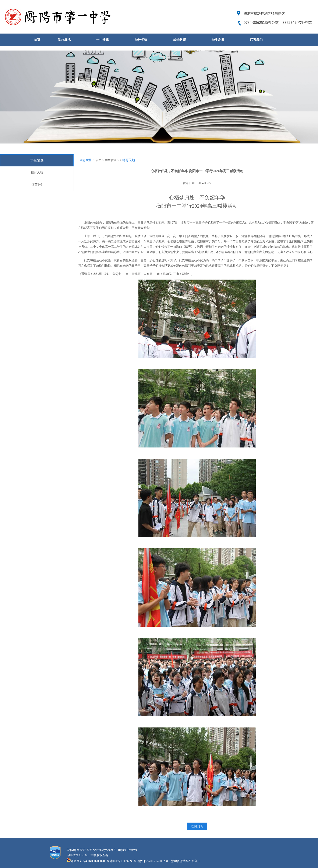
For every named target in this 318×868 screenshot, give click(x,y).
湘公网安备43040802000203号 (90, 861)
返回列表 (197, 826)
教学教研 (180, 40)
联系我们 (256, 40)
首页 (37, 40)
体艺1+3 (37, 185)
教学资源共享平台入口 (186, 861)
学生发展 (218, 40)
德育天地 (37, 172)
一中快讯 (103, 40)
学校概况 (64, 40)
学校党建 (141, 40)
